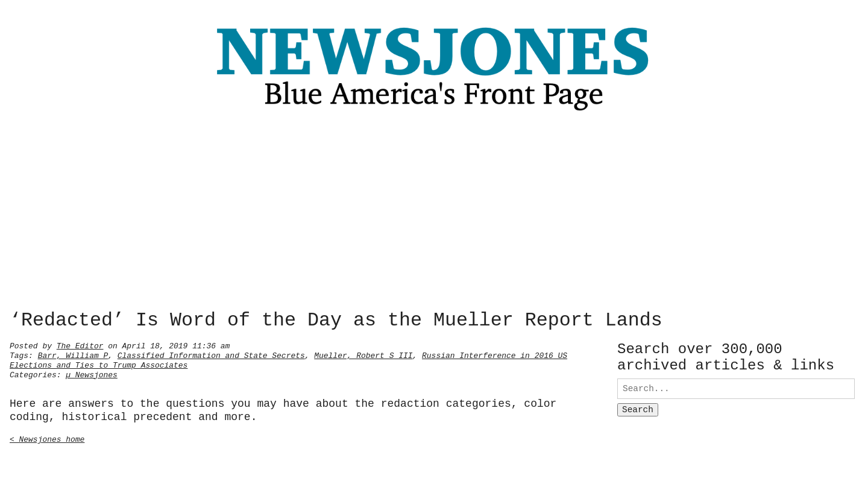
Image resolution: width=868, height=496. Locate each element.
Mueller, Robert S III (363, 354)
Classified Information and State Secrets (211, 354)
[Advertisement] (434, 214)
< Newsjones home (47, 438)
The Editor (80, 345)
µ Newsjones (92, 374)
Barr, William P (73, 354)
